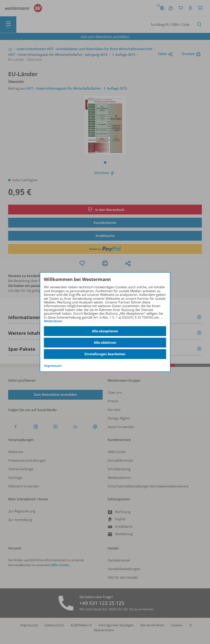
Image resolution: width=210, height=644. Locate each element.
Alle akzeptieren (105, 331)
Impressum (53, 366)
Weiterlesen (53, 321)
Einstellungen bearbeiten (105, 354)
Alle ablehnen (105, 343)
